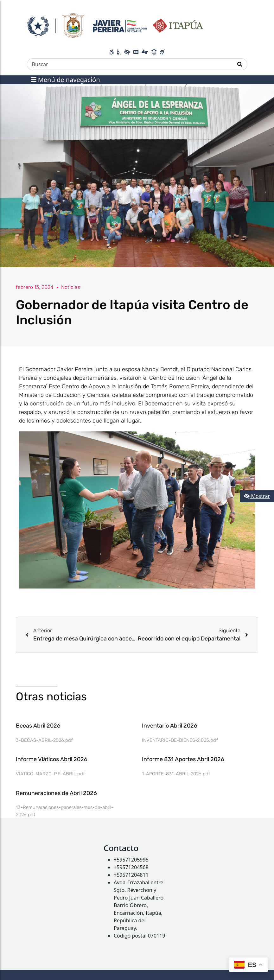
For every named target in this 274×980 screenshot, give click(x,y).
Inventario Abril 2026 (170, 726)
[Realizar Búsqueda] (240, 64)
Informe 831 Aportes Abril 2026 (183, 759)
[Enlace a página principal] (115, 25)
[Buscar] (130, 64)
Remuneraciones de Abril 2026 (56, 793)
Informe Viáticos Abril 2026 (52, 759)
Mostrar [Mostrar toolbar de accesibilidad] (257, 496)
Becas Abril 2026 (38, 726)
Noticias (71, 287)
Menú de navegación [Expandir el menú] (65, 80)
